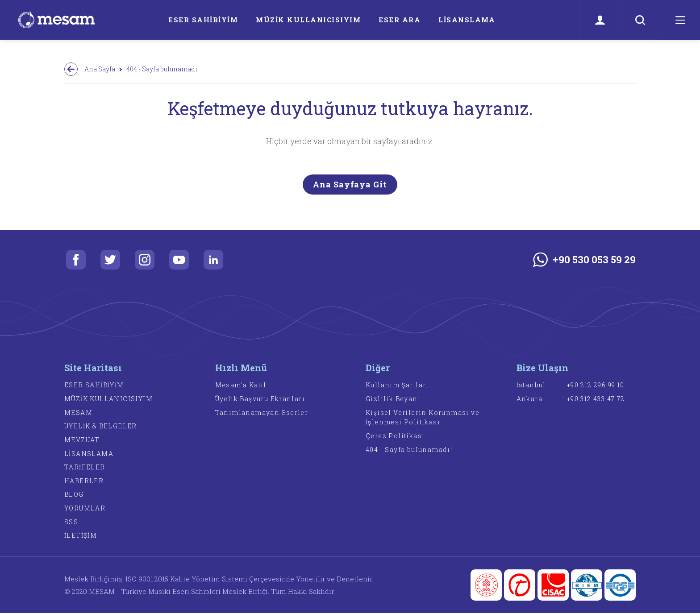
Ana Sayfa (100, 69)
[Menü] (680, 20)
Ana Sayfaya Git (350, 184)
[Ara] (640, 20)
